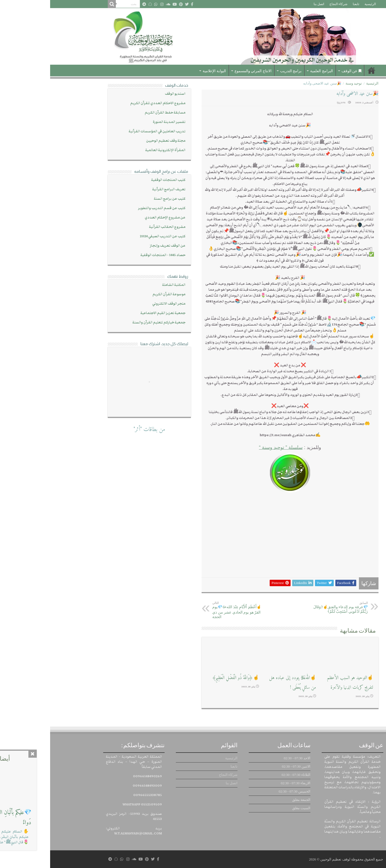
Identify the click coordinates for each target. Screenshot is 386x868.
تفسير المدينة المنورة (119, 122)
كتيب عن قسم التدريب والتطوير (112, 208)
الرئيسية (320, 4)
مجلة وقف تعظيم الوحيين (116, 141)
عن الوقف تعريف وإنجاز (118, 246)
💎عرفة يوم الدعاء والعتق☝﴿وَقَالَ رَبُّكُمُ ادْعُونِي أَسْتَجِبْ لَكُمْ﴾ (290, 607)
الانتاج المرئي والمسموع (203, 71)
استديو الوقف (125, 94)
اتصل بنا (269, 4)
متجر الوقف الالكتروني (119, 304)
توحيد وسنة (304, 83)
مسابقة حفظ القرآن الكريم (115, 113)
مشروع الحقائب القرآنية (117, 227)
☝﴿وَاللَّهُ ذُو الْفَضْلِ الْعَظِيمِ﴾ (185, 678)
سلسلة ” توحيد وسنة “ (231, 447)
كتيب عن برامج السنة (120, 199)
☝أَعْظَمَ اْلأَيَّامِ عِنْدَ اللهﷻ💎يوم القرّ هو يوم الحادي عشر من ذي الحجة (190, 610)
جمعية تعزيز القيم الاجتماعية (113, 313)
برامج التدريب (241, 71)
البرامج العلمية (271, 71)
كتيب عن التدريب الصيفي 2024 (113, 236)
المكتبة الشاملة (124, 285)
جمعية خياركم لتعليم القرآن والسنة (109, 322)
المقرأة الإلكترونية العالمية (115, 150)
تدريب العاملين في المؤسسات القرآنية (107, 131)
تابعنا (306, 4)
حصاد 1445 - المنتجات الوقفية (113, 255)
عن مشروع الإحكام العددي (115, 218)
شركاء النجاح (288, 4)
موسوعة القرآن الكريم (119, 294)
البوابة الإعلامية (164, 71)
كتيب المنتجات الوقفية (118, 180)
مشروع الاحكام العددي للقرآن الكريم (108, 103)
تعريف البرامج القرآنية (119, 189)
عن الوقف (301, 71)
